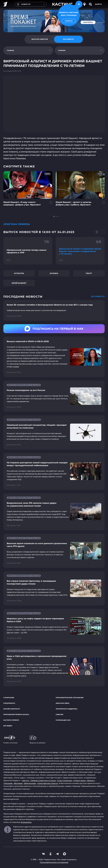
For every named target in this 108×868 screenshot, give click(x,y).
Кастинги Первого (11, 720)
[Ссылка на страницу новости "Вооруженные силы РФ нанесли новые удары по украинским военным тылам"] (54, 512)
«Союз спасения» (65, 781)
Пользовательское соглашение (70, 698)
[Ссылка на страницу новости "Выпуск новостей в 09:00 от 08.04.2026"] (54, 357)
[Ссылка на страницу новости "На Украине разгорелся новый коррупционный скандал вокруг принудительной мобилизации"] (54, 471)
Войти (99, 4)
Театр (89, 273)
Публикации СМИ (63, 720)
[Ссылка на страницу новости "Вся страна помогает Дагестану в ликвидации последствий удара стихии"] (54, 588)
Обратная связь (63, 703)
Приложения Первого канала (16, 714)
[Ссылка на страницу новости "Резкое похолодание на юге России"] (54, 396)
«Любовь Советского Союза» (43, 781)
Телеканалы (26, 822)
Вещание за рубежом (37, 740)
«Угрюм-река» (79, 781)
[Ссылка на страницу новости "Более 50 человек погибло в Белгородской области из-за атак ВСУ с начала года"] (54, 310)
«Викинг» (91, 781)
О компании (9, 698)
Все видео (8, 726)
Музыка (54, 273)
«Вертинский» (30, 783)
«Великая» (18, 783)
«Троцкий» (8, 783)
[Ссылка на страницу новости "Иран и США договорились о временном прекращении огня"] (54, 666)
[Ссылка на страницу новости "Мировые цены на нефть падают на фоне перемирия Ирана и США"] (54, 626)
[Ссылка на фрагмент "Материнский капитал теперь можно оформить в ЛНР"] (28, 251)
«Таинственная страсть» (48, 783)
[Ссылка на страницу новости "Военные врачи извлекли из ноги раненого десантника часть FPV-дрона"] (54, 551)
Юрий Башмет (19, 283)
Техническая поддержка (67, 709)
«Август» (25, 781)
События (59, 714)
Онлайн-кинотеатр (12, 709)
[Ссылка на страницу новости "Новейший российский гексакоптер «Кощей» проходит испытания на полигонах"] (54, 432)
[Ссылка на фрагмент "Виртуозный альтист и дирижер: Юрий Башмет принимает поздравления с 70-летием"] (80, 251)
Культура (19, 273)
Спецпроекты (9, 703)
